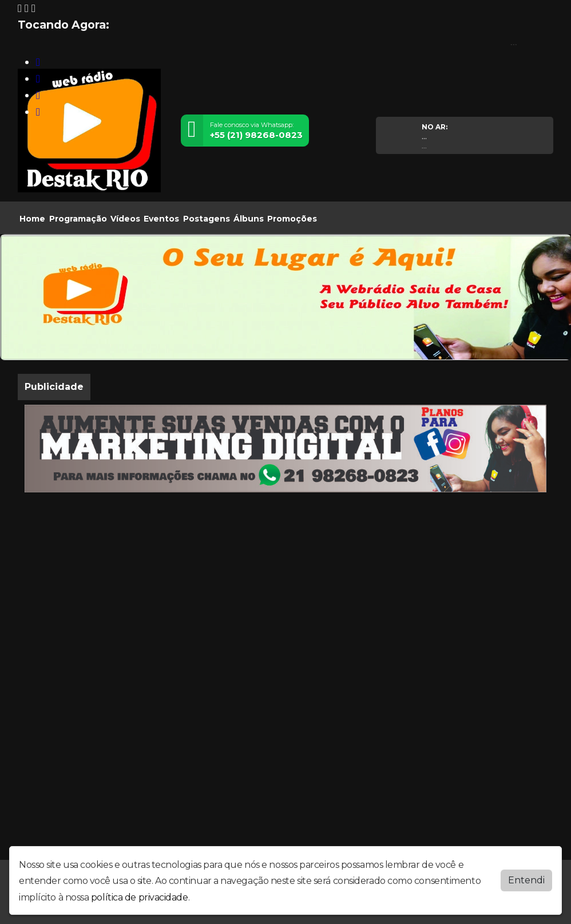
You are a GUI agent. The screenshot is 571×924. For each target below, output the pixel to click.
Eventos (161, 219)
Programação (78, 219)
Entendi (526, 877)
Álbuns (249, 219)
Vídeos (125, 219)
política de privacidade (140, 895)
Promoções (292, 219)
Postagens (207, 219)
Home (32, 219)
